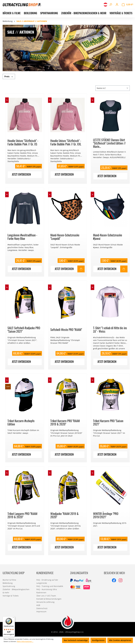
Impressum (41, 612)
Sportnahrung (9, 586)
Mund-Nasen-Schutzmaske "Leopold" (65, 237)
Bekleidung (8, 583)
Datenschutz (42, 608)
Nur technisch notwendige (76, 640)
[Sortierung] (113, 88)
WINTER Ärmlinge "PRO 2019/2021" (106, 515)
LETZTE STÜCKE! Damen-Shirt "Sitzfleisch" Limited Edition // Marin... (109, 143)
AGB (38, 605)
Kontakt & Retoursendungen (49, 599)
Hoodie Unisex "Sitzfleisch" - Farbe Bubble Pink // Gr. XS (23, 142)
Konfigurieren (98, 640)
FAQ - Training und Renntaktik (50, 586)
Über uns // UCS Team (46, 596)
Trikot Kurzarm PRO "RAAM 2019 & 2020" (65, 422)
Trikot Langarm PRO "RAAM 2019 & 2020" (22, 515)
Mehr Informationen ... (25, 641)
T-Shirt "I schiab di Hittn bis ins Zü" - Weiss (110, 330)
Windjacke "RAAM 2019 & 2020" (64, 515)
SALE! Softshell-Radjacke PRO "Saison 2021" (24, 330)
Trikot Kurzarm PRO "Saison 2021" (108, 422)
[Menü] (13, 618)
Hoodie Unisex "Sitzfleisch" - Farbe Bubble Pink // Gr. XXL (66, 142)
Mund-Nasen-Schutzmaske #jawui (108, 237)
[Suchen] (111, 4)
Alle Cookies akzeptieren (120, 640)
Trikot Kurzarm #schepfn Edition (21, 422)
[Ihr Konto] (117, 4)
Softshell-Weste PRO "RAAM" (66, 330)
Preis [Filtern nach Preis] (9, 76)
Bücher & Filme (9, 580)
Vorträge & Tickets (11, 596)
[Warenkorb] (128, 5)
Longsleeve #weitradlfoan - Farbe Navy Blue (22, 237)
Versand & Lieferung (45, 602)
